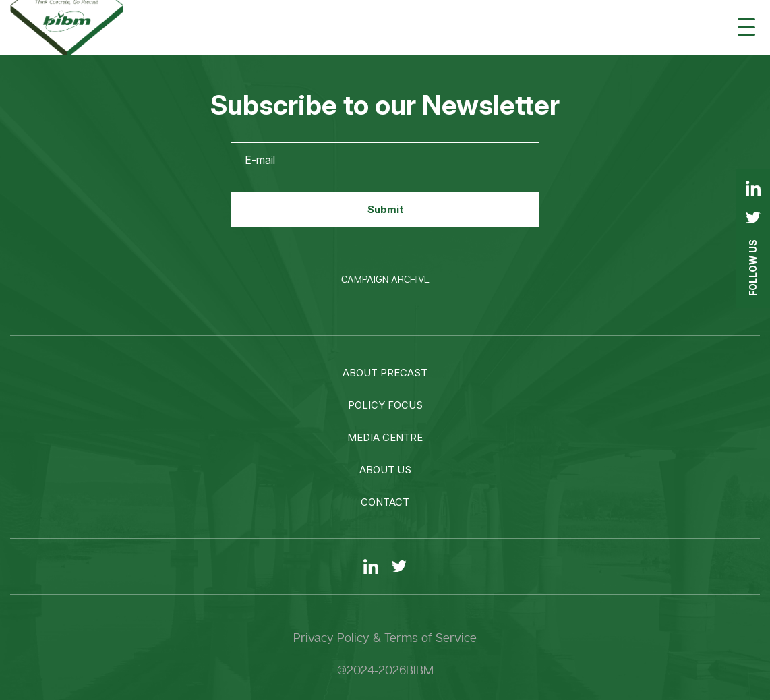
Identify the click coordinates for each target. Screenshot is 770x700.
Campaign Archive (385, 280)
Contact (385, 502)
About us (385, 470)
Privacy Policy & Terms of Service (385, 638)
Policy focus (385, 405)
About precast (385, 373)
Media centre (385, 437)
